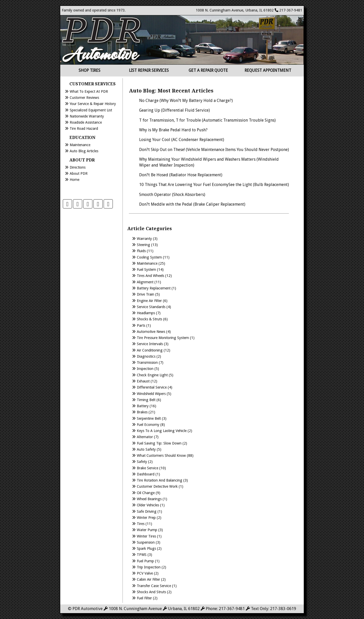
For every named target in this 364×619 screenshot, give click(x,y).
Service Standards (151, 307)
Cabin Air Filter (148, 579)
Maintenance (80, 145)
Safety (142, 462)
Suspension (146, 542)
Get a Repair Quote (208, 70)
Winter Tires (146, 536)
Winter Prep (146, 518)
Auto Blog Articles (84, 151)
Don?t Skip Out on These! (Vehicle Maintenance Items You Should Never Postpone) (214, 150)
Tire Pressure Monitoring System (163, 338)
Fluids (141, 251)
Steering (143, 245)
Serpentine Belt (149, 418)
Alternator (145, 437)
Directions (78, 167)
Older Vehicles (148, 505)
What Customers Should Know (161, 456)
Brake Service (148, 468)
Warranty (144, 239)
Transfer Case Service (154, 586)
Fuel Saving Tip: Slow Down (159, 443)
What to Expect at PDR (89, 91)
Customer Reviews (84, 98)
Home (75, 180)
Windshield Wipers (151, 394)
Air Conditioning (150, 350)
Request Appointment (268, 70)
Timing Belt (146, 400)
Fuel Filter (144, 598)
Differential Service (152, 387)
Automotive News (151, 332)
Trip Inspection (149, 567)
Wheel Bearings (149, 499)
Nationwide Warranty (87, 116)
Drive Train (145, 294)
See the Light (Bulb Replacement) (259, 185)
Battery (143, 406)
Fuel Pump (145, 561)
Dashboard (146, 474)
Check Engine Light (152, 375)
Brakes (142, 412)
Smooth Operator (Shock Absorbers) (172, 195)
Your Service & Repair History (93, 104)
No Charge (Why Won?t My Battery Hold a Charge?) (186, 101)
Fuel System (146, 270)
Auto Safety (146, 449)
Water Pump (147, 530)
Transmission (147, 363)
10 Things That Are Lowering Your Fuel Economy (184, 185)
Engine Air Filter (149, 301)
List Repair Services (149, 70)
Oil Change (146, 493)
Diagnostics (146, 356)
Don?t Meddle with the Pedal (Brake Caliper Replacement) (192, 204)
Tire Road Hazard (84, 129)
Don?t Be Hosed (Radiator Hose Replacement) (181, 175)
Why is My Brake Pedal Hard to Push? (173, 130)
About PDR (79, 173)
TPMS (142, 555)
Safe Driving (147, 511)
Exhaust (143, 381)
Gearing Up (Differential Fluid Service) (174, 110)
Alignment (145, 282)
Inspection (145, 369)
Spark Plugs (146, 548)
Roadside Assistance (86, 122)
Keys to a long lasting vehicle (162, 431)
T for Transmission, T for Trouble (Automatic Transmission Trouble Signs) (207, 120)
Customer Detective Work (157, 486)
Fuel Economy (148, 425)
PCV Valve (145, 573)
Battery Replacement (154, 288)
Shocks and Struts (151, 592)
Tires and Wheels (150, 276)
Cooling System (149, 257)
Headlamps (146, 313)
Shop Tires (89, 70)
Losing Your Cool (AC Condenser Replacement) (182, 140)
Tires (141, 524)
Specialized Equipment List (91, 110)
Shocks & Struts (149, 319)
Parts (141, 325)
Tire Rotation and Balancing (160, 480)
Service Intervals (150, 344)
